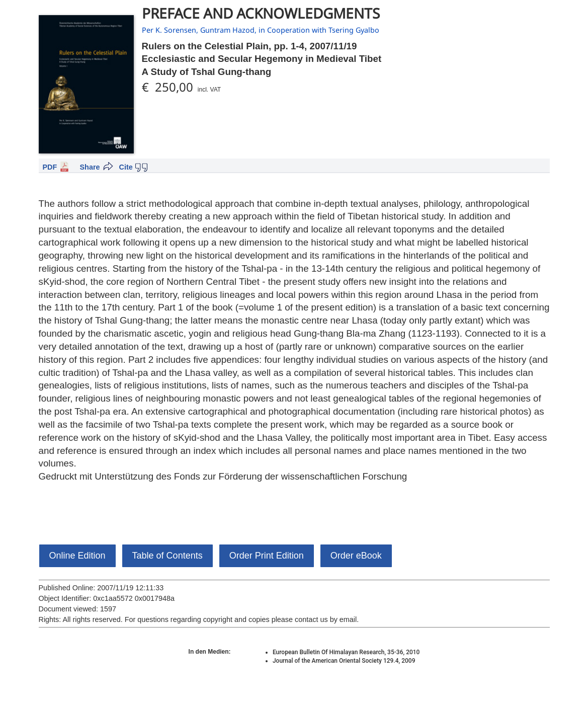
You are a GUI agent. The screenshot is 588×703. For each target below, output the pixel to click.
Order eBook (356, 556)
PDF (50, 167)
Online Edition (77, 556)
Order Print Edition (267, 556)
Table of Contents (167, 556)
